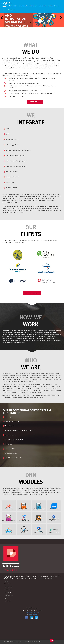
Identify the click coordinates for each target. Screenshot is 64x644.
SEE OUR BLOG (35, 102)
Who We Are (8, 590)
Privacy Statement (36, 642)
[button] (2, 17)
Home (6, 581)
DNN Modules (9, 595)
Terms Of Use (28, 642)
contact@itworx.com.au (33, 613)
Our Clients (8, 592)
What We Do (8, 584)
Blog (6, 598)
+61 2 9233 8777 (33, 615)
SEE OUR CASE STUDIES (32, 293)
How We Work (9, 587)
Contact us (8, 601)
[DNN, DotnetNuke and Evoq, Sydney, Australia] (7, 3)
